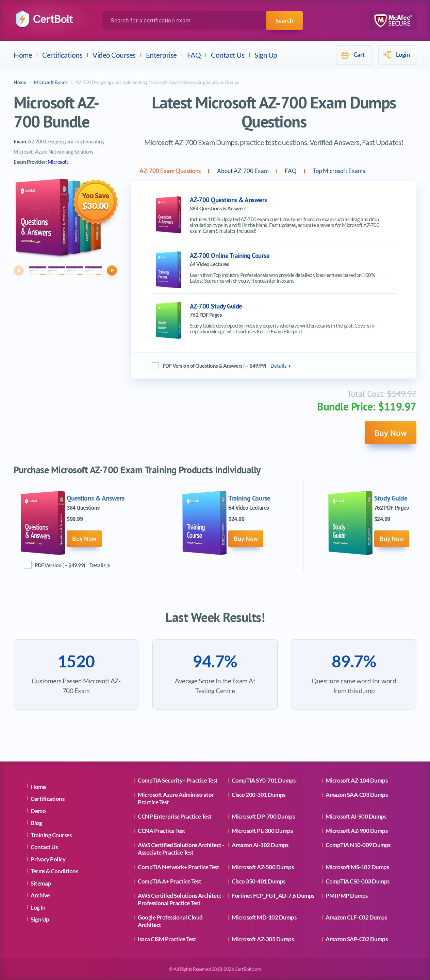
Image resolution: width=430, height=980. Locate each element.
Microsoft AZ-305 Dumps (263, 939)
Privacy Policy (48, 859)
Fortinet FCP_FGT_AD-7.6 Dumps (273, 896)
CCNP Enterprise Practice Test (175, 816)
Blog (36, 823)
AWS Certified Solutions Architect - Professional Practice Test (181, 899)
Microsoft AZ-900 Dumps (357, 831)
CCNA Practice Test (161, 831)
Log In (38, 907)
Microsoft (58, 162)
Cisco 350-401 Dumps (259, 881)
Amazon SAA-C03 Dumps (357, 795)
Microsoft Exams (51, 82)
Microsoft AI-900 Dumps (356, 816)
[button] (19, 270)
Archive (40, 896)
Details (279, 368)
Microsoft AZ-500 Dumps (263, 867)
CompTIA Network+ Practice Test (178, 867)
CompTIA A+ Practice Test (169, 881)
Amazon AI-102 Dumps (260, 845)
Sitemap (41, 883)
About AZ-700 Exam (275, 172)
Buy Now (388, 436)
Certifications (62, 55)
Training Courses (51, 835)
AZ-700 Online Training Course (230, 258)
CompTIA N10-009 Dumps (358, 845)
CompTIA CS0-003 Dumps (358, 881)
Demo (38, 811)
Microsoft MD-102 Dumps (264, 917)
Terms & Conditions (54, 871)
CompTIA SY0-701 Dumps (264, 780)
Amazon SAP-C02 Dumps (357, 939)
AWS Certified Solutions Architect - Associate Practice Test (181, 849)
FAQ (194, 55)
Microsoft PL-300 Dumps (262, 831)
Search (284, 20)
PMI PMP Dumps (347, 896)
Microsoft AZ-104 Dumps (357, 780)
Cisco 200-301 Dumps (259, 795)
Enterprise (161, 55)
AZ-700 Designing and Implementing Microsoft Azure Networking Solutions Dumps (157, 82)
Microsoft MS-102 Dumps (357, 867)
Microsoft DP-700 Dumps (263, 816)
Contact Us (228, 55)
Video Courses (114, 55)
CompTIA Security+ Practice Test (178, 780)
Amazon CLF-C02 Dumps (356, 917)
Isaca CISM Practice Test (167, 939)
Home (23, 55)
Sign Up (266, 55)
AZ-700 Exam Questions (181, 172)
